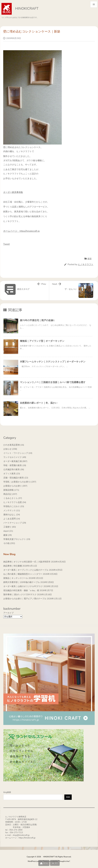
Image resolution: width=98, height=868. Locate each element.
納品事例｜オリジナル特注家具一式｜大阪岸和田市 (27, 562)
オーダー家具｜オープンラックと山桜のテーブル (26, 570)
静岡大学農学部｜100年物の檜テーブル (22, 582)
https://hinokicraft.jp (27, 838)
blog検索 (7, 792)
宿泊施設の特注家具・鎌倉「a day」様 (21, 590)
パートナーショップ (15, 523)
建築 (90, 259)
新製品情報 (11, 490)
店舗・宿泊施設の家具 (16, 478)
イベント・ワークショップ (18, 453)
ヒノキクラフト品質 (15, 502)
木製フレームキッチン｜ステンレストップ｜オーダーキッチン (53, 362)
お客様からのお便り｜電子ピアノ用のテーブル (25, 599)
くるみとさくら (13, 498)
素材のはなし (12, 515)
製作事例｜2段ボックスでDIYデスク (20, 595)
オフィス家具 (12, 474)
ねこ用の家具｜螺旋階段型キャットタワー (23, 574)
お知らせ (10, 449)
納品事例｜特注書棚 (13, 566)
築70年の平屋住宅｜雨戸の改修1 (37, 320)
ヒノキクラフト (86, 264)
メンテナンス (12, 511)
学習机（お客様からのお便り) (20, 482)
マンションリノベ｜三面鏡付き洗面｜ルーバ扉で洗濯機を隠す (53, 382)
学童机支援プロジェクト (17, 539)
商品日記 (10, 494)
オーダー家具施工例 (15, 461)
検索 (68, 797)
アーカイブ (8, 613)
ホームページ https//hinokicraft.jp (21, 231)
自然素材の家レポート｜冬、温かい (39, 403)
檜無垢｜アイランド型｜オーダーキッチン (42, 341)
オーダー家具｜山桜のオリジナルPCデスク (23, 586)
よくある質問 (12, 519)
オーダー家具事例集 (13, 192)
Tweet (6, 244)
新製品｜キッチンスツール (16, 578)
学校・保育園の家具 (15, 465)
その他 (9, 543)
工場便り (10, 527)
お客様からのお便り (15, 486)
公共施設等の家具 (14, 470)
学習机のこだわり (14, 506)
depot (8, 531)
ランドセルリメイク (15, 457)
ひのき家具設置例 (14, 445)
